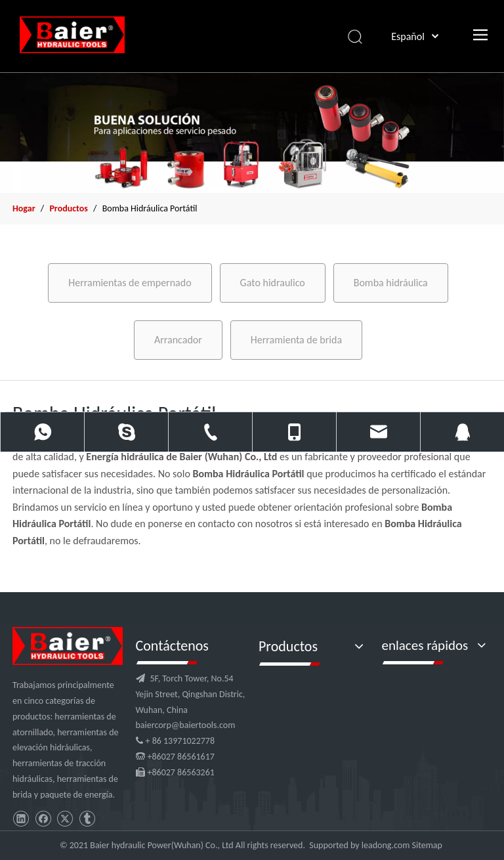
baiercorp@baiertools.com (186, 725)
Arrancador (178, 340)
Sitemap (427, 845)
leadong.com (386, 845)
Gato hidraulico (273, 283)
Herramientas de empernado (130, 283)
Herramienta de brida (296, 340)
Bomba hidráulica (391, 283)
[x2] (252, 133)
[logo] (68, 646)
